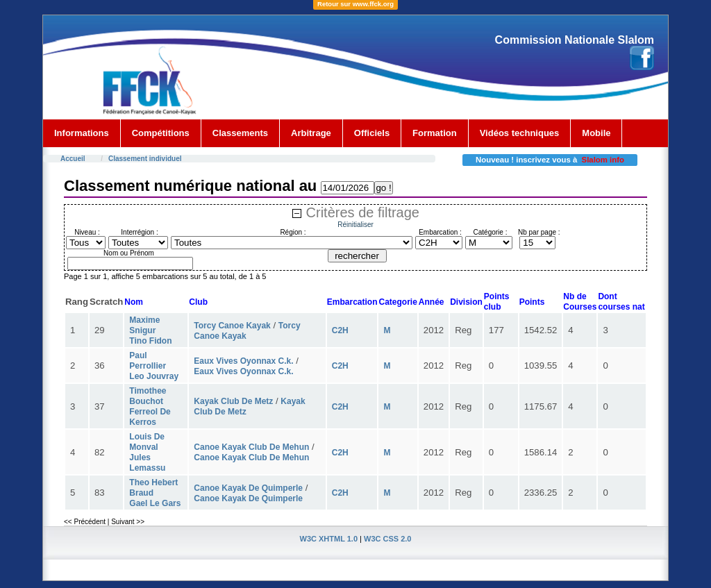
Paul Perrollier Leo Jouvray (154, 366)
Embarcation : (440, 232)
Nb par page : (539, 232)
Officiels (372, 133)
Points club (497, 302)
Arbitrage (311, 133)
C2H (340, 330)
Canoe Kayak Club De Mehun (251, 447)
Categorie (398, 302)
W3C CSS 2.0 (387, 539)
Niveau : (87, 232)
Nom (134, 302)
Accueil (73, 159)
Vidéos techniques (520, 133)
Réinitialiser (355, 225)
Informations (82, 133)
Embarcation (352, 302)
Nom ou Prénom (129, 253)
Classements (240, 133)
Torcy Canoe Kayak (232, 326)
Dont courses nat (621, 302)
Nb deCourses (580, 302)
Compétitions (161, 133)
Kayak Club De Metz (233, 401)
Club (198, 302)
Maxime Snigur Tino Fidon (150, 330)
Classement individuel (145, 159)
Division (466, 302)
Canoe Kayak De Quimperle (248, 488)
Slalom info (603, 160)
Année (432, 302)
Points (532, 302)
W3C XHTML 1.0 (329, 539)
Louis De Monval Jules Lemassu (147, 452)
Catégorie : (491, 232)
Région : (293, 232)
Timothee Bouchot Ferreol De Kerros (150, 406)
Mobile (596, 133)
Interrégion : (139, 232)
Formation (435, 133)
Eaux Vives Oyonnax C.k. (243, 361)
